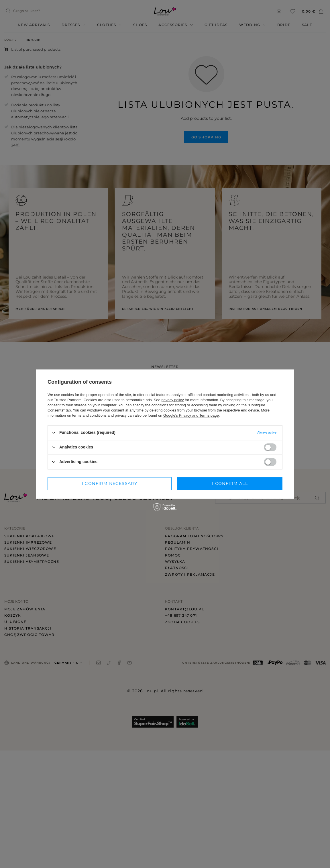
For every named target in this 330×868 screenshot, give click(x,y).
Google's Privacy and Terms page (191, 415)
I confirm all (230, 483)
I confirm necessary (110, 483)
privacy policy (172, 400)
